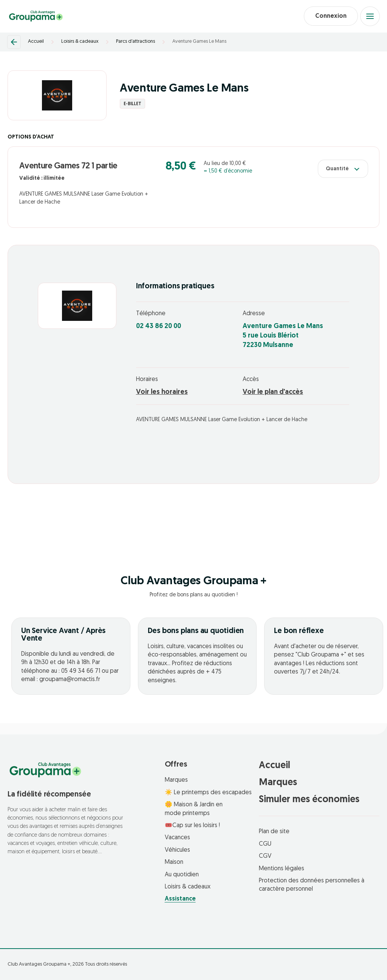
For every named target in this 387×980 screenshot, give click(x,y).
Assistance (180, 899)
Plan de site (274, 832)
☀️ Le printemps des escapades (208, 793)
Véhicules (177, 850)
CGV (265, 857)
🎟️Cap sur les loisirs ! (192, 826)
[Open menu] (370, 16)
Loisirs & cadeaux (80, 42)
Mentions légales (282, 869)
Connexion (330, 16)
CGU (265, 844)
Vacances (177, 838)
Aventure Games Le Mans (199, 42)
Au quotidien (182, 875)
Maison (174, 863)
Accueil (36, 42)
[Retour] (14, 42)
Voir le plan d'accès (273, 393)
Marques (176, 781)
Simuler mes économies (309, 800)
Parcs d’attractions (135, 42)
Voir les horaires (162, 393)
